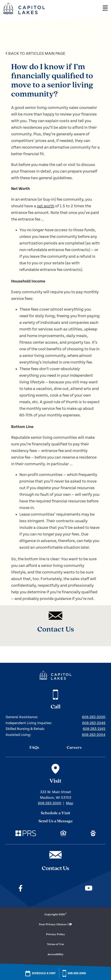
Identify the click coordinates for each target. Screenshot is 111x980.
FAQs (34, 748)
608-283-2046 (94, 723)
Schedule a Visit (55, 813)
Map (70, 803)
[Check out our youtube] (89, 889)
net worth (46, 206)
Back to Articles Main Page (35, 54)
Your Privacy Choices (53, 925)
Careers (74, 748)
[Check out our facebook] (20, 889)
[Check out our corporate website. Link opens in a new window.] (26, 834)
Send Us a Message (56, 821)
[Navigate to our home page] (55, 675)
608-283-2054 (94, 735)
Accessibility (55, 954)
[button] (105, 8)
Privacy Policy (56, 934)
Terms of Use (55, 944)
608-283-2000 (94, 717)
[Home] (24, 16)
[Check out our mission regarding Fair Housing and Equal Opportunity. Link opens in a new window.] (63, 834)
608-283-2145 (94, 729)
